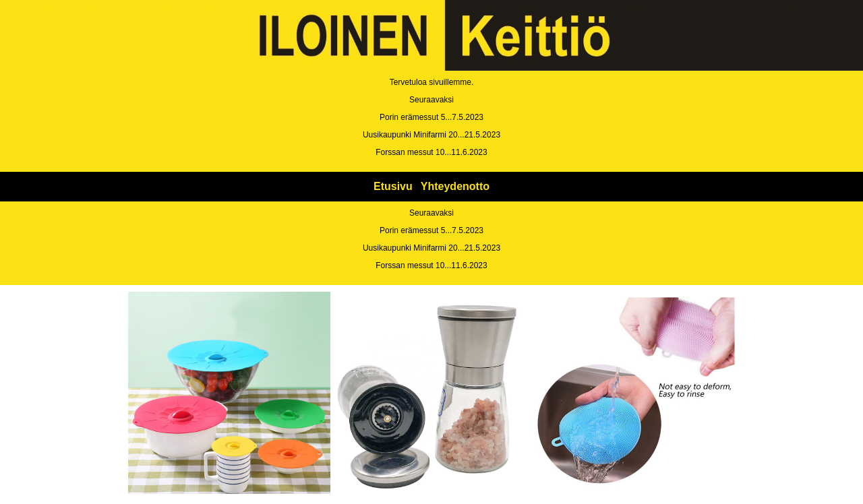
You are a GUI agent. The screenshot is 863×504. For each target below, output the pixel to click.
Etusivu (393, 186)
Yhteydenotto (455, 186)
